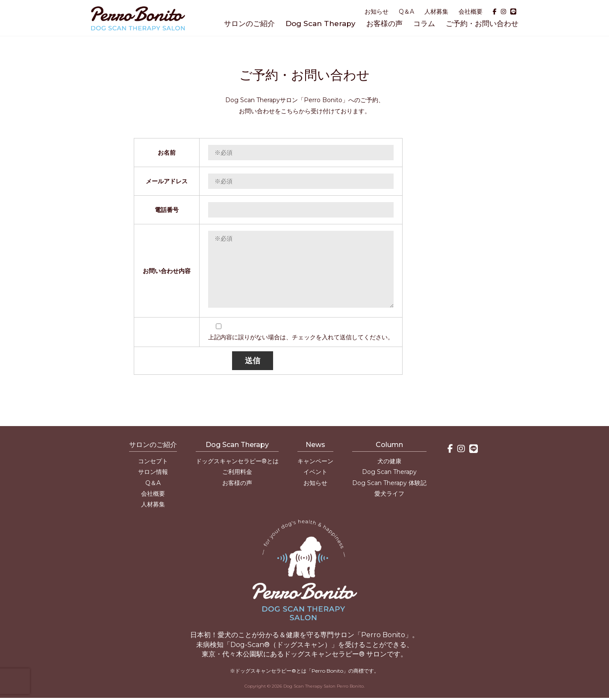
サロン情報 (153, 472)
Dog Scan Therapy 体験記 (389, 483)
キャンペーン (315, 461)
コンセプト (153, 461)
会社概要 (471, 12)
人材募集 (436, 12)
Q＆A (406, 12)
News (315, 445)
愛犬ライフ (389, 494)
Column (389, 445)
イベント (315, 472)
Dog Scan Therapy (321, 24)
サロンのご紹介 (249, 24)
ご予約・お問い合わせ (482, 24)
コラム (424, 24)
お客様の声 (384, 24)
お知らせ (377, 12)
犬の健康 (389, 461)
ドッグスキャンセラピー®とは (237, 461)
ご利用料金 (237, 472)
